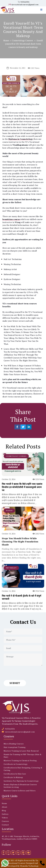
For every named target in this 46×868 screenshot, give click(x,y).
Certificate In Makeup (13, 777)
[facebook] (4, 853)
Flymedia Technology (29, 866)
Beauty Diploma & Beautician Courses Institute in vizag (20, 786)
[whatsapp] (5, 863)
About (5, 807)
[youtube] (29, 853)
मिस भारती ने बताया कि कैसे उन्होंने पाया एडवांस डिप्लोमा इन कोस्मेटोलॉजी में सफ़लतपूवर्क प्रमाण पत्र (22, 487)
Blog (4, 810)
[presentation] (22, 673)
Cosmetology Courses (22, 40)
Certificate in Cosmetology (16, 764)
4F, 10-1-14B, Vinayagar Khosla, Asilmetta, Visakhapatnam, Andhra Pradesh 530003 (21, 838)
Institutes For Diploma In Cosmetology (21, 781)
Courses (5, 821)
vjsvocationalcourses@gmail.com (25, 4)
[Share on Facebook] (17, 427)
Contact (5, 825)
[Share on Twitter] (23, 427)
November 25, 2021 (18, 68)
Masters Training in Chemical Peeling (20, 760)
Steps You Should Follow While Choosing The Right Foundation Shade (20, 541)
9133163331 (25, 2)
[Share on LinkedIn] (29, 427)
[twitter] (13, 853)
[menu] (42, 7)
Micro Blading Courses (14, 744)
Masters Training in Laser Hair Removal (21, 751)
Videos (5, 818)
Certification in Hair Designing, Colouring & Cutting (23, 769)
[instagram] (8, 853)
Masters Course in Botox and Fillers (20, 791)
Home (6, 40)
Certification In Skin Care (15, 774)
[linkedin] (18, 853)
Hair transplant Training (15, 747)
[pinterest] (23, 853)
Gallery (5, 814)
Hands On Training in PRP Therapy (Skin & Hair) (23, 756)
